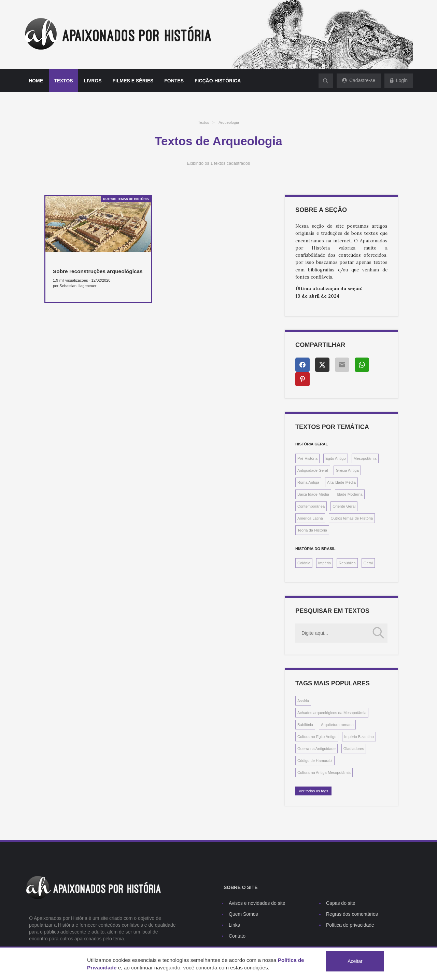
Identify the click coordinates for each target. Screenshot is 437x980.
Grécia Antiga (347, 470)
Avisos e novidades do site (257, 903)
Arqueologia (229, 122)
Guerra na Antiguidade (316, 749)
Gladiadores (354, 749)
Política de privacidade (350, 925)
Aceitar (355, 961)
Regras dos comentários (352, 914)
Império (325, 563)
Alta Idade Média (341, 482)
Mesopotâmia (365, 458)
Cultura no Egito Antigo (317, 737)
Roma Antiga (308, 482)
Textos (64, 81)
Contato (237, 936)
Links (234, 925)
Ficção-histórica (218, 81)
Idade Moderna (350, 494)
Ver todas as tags (313, 791)
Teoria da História (312, 530)
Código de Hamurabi (315, 761)
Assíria (303, 701)
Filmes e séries (133, 81)
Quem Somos (243, 914)
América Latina (310, 518)
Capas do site (341, 903)
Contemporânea (311, 506)
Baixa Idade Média (313, 494)
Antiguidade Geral (313, 470)
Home (36, 81)
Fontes (174, 81)
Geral (368, 563)
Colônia (304, 563)
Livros (93, 81)
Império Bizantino (359, 737)
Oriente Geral (344, 506)
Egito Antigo (336, 458)
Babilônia (305, 725)
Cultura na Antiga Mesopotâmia (324, 773)
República (347, 563)
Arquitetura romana (337, 725)
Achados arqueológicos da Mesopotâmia (332, 713)
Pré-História (307, 458)
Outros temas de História (352, 518)
